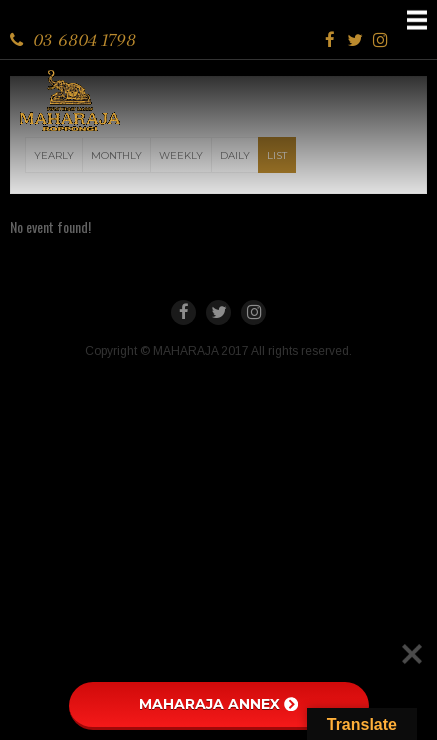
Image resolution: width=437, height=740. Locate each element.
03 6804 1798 (84, 39)
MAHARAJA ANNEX (218, 704)
